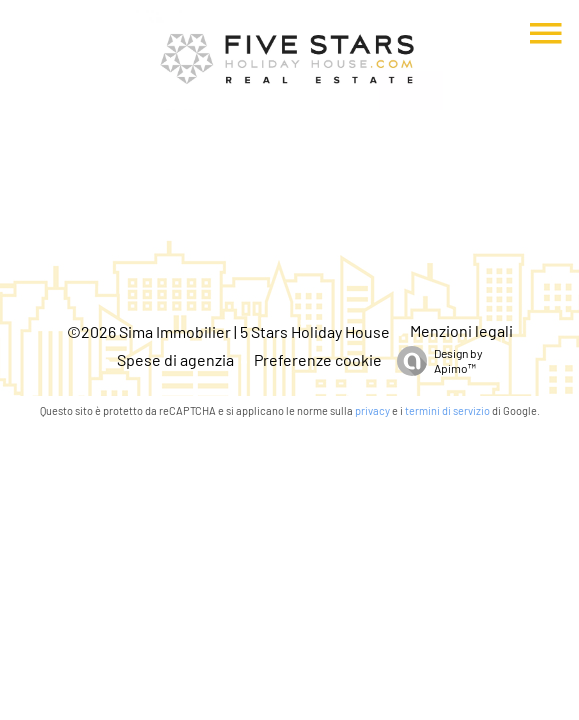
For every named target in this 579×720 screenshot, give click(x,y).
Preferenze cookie (318, 359)
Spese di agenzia (175, 359)
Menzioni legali (461, 330)
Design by (435, 361)
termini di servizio (447, 410)
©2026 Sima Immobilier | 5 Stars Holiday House (228, 331)
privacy (372, 410)
